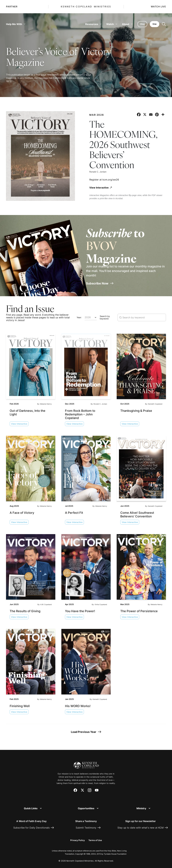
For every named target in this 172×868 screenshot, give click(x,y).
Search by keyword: (105, 317)
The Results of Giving (25, 611)
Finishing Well (20, 705)
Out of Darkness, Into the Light (28, 412)
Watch (111, 24)
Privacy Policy (78, 840)
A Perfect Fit (74, 512)
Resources (92, 24)
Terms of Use (95, 840)
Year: (79, 317)
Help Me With (16, 24)
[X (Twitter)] (82, 790)
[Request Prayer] (152, 762)
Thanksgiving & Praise (136, 410)
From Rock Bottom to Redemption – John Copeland (80, 414)
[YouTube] (97, 790)
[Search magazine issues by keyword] (142, 317)
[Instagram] (90, 790)
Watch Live (158, 7)
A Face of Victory (22, 512)
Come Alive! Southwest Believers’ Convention (137, 514)
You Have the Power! (80, 611)
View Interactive (19, 423)
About (126, 24)
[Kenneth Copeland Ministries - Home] (86, 763)
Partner (12, 7)
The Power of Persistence (139, 611)
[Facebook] (75, 790)
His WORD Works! (78, 705)
